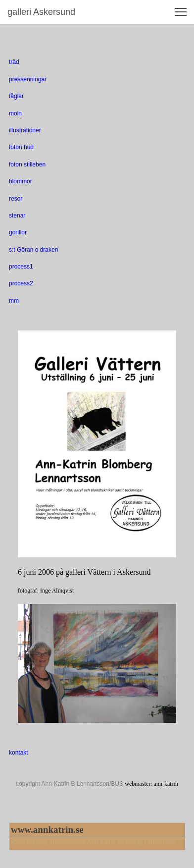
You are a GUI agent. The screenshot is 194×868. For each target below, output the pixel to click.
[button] (181, 12)
